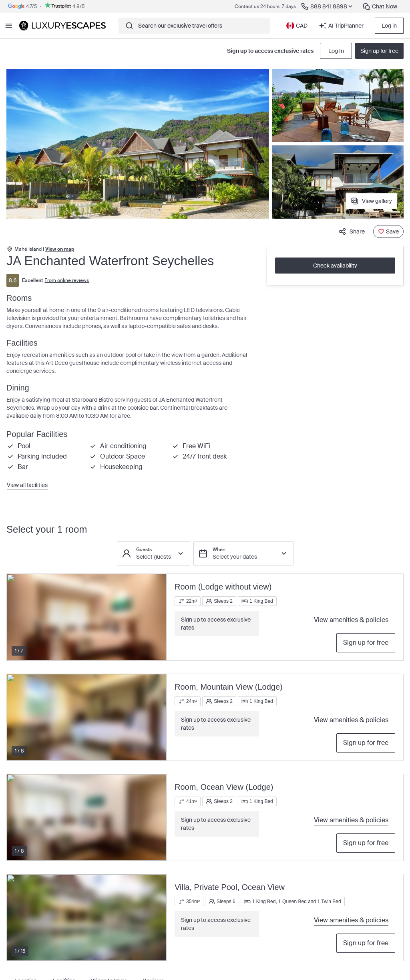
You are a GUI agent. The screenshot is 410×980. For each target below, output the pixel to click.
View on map (60, 249)
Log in (389, 26)
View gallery (371, 201)
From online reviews (67, 280)
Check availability (335, 266)
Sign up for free (366, 643)
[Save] (388, 231)
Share (352, 231)
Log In (336, 51)
